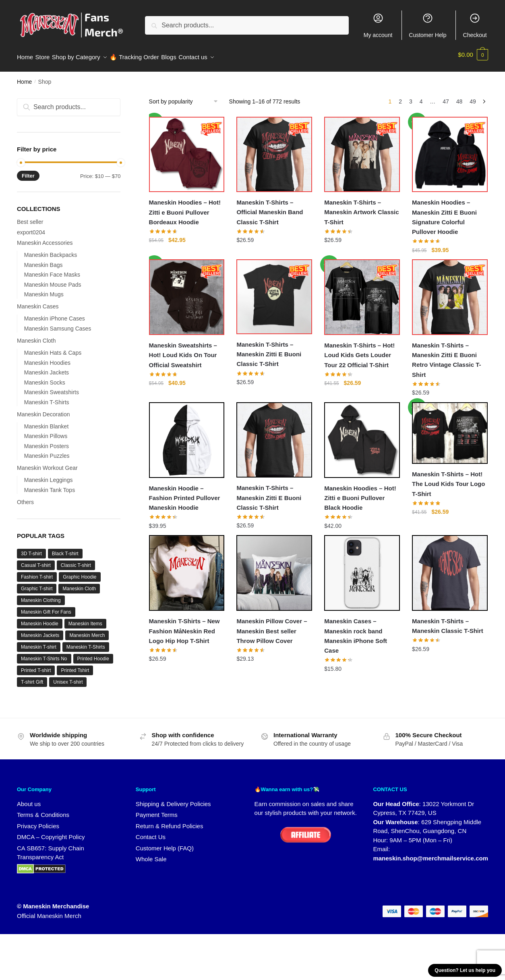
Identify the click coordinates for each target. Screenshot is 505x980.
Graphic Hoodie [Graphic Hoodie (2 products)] (80, 572)
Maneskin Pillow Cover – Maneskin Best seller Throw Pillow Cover (272, 626)
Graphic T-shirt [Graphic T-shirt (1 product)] (37, 584)
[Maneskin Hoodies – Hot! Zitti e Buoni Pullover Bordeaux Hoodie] (187, 150)
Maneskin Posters (47, 441)
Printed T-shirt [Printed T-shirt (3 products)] (36, 666)
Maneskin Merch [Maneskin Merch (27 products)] (87, 631)
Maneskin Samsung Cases (58, 324)
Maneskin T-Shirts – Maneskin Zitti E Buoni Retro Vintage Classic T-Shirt (446, 355)
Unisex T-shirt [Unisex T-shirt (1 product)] (68, 677)
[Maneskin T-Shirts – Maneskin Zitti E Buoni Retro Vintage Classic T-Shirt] (450, 292)
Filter (28, 171)
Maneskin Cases (38, 302)
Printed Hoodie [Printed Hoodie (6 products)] (93, 654)
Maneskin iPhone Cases (55, 314)
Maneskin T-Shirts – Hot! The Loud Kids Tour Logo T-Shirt (448, 479)
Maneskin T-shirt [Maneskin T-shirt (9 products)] (39, 642)
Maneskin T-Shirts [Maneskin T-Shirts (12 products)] (86, 642)
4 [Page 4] (421, 97)
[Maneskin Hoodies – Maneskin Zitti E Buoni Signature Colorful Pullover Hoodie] (450, 150)
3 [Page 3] (411, 97)
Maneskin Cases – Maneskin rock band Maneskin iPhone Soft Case (356, 631)
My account (378, 25)
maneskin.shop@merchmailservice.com (430, 853)
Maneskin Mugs (44, 289)
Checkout (475, 25)
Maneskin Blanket (47, 422)
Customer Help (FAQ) (165, 843)
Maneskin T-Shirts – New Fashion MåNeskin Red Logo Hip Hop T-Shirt (184, 626)
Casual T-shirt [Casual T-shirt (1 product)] (36, 560)
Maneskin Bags (43, 260)
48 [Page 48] (459, 97)
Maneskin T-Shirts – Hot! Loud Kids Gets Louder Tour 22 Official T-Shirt (359, 350)
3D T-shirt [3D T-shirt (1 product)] (31, 549)
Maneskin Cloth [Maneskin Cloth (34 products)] (79, 584)
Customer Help (427, 25)
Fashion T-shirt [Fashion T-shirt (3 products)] (37, 572)
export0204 (31, 227)
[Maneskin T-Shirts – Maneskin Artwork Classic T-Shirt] (362, 150)
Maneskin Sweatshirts (52, 387)
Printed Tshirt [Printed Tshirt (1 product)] (75, 666)
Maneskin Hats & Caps (53, 348)
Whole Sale (151, 854)
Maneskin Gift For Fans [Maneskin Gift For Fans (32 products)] (46, 607)
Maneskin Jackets (47, 368)
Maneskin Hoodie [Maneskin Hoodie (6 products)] (40, 619)
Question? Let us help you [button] (465, 970)
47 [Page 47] (446, 97)
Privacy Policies (38, 821)
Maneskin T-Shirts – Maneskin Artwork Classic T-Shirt (361, 207)
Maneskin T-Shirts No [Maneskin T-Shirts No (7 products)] (44, 654)
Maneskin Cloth (36, 336)
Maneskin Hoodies (47, 358)
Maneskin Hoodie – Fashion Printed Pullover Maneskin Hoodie (185, 493)
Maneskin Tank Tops (50, 485)
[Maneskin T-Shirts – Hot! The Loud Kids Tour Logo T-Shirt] (450, 428)
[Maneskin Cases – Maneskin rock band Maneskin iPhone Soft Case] (362, 568)
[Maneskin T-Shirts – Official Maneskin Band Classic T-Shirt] (274, 150)
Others (25, 497)
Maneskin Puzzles (47, 451)
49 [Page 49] (473, 97)
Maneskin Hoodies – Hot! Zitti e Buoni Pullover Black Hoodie (360, 493)
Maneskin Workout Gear (47, 463)
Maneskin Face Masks (52, 270)
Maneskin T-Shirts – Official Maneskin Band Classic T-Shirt (270, 207)
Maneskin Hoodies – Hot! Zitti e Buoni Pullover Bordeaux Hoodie (185, 207)
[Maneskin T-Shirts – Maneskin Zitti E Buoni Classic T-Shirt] (274, 292)
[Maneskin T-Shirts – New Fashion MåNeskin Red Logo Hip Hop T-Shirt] (187, 568)
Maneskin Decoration (43, 409)
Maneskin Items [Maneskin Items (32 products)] (85, 619)
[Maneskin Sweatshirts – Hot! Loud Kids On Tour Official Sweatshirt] (187, 292)
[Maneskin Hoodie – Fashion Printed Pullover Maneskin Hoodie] (187, 435)
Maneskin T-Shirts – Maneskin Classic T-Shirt (448, 621)
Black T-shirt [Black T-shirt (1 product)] (65, 549)
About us (29, 799)
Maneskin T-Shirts (47, 397)
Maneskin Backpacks (51, 250)
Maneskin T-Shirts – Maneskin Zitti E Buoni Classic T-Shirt (269, 349)
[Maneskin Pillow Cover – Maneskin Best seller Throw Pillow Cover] (274, 568)
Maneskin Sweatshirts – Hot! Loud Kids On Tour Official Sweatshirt (183, 350)
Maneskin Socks (45, 378)
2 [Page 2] (400, 97)
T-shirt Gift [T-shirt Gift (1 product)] (32, 677)
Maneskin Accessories (45, 238)
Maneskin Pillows (46, 431)
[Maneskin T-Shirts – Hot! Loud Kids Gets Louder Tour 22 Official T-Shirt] (362, 292)
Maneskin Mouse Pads (53, 280)
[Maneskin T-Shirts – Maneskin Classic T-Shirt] (450, 568)
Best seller (30, 217)
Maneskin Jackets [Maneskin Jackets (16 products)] (40, 631)
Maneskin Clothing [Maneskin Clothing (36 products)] (41, 595)
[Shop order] (186, 97)
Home (24, 77)
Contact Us (151, 832)
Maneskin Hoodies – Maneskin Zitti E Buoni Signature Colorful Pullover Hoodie (444, 212)
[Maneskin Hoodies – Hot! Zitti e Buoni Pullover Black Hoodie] (362, 435)
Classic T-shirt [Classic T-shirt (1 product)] (76, 560)
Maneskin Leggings (49, 475)
